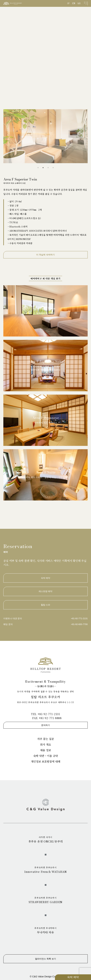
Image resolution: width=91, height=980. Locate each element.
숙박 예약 (73, 977)
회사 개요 (45, 744)
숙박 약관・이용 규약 (46, 756)
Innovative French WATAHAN (45, 870)
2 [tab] (43, 168)
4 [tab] (53, 168)
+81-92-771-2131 (79, 618)
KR (79, 3)
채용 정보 (45, 750)
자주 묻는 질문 (46, 739)
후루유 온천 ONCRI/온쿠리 (45, 839)
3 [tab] (48, 168)
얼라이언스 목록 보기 (45, 959)
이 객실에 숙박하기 (45, 255)
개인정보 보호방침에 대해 (45, 761)
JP (68, 3)
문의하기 (46, 725)
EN (74, 3)
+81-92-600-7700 (79, 624)
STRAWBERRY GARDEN (45, 900)
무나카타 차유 (45, 930)
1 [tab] (38, 168)
